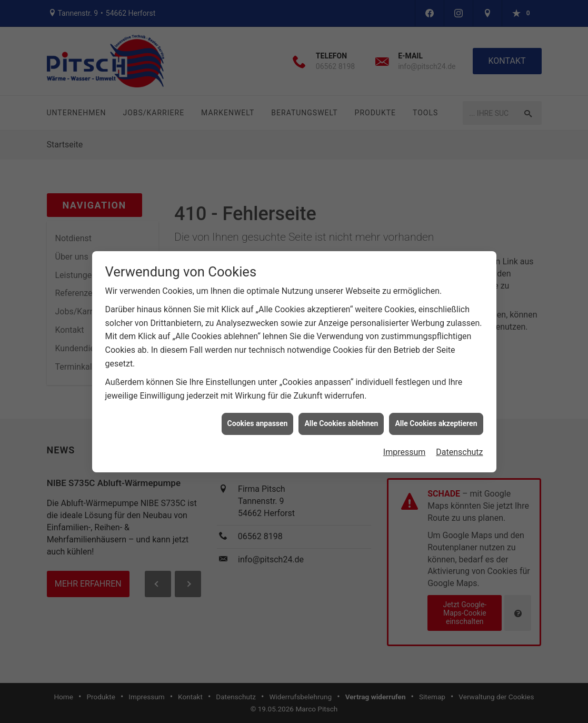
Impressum (405, 447)
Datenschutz (459, 447)
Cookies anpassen (258, 419)
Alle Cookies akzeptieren (436, 419)
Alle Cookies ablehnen (341, 419)
